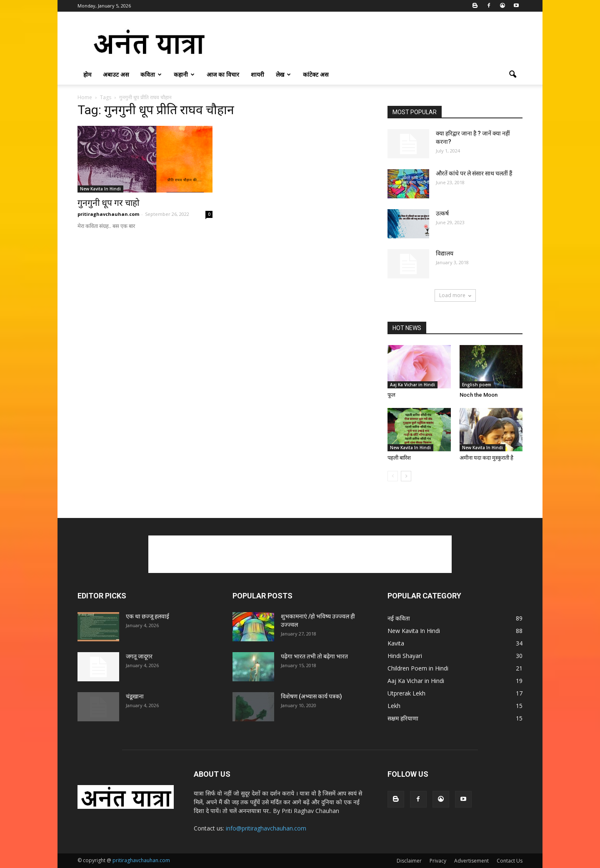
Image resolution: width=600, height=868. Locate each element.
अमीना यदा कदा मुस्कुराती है (486, 458)
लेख (283, 74)
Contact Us (510, 861)
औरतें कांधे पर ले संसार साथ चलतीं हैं (474, 173)
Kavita (396, 643)
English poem (477, 385)
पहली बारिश (399, 458)
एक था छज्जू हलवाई (147, 616)
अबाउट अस (116, 74)
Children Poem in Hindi (418, 668)
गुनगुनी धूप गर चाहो (108, 203)
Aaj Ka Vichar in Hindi (412, 385)
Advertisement (471, 861)
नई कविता (399, 618)
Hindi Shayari (405, 656)
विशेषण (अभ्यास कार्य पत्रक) (311, 696)
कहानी (184, 74)
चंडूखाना (135, 696)
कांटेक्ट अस (316, 74)
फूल (391, 395)
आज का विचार (223, 74)
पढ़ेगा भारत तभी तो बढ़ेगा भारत (314, 656)
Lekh (394, 706)
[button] (512, 75)
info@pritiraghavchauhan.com (266, 828)
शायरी (257, 74)
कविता (151, 74)
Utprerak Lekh (406, 693)
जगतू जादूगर (139, 656)
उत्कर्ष (442, 213)
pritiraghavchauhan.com (108, 214)
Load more (455, 295)
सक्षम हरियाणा (403, 718)
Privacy (438, 861)
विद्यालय (445, 253)
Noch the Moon (479, 395)
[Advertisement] (371, 42)
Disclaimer (409, 861)
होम (87, 74)
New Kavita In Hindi (100, 189)
